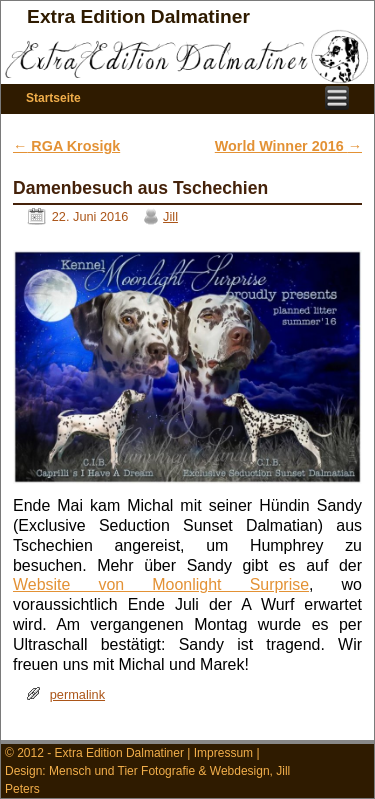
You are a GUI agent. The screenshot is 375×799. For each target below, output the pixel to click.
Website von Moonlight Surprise (161, 584)
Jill (170, 216)
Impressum (223, 753)
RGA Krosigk (66, 146)
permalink (77, 694)
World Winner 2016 (288, 146)
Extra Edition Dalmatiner (138, 16)
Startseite (53, 98)
